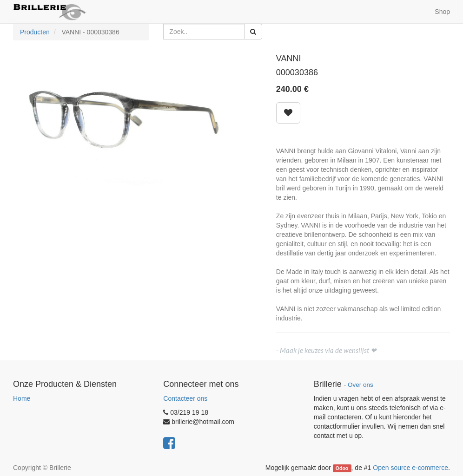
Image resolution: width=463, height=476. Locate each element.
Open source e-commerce (410, 468)
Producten (35, 32)
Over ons (360, 385)
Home (22, 398)
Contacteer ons (185, 398)
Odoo (342, 468)
